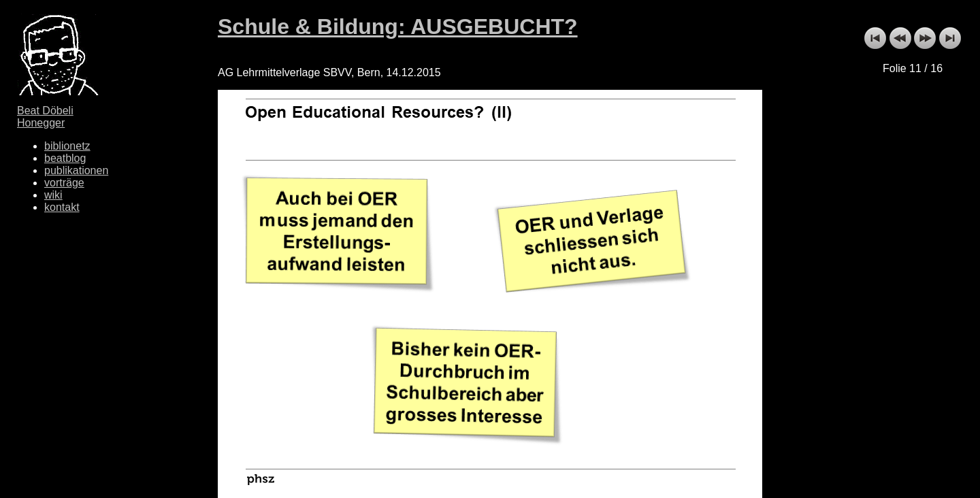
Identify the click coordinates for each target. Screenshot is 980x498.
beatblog (65, 158)
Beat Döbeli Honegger (45, 117)
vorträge (64, 183)
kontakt (62, 207)
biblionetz (67, 146)
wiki (53, 195)
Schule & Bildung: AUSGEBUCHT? (398, 27)
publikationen (76, 170)
